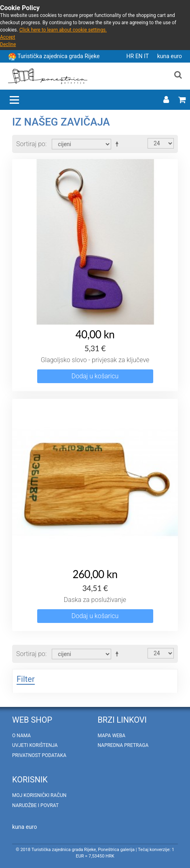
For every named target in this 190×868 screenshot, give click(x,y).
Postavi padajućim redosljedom (118, 144)
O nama (21, 736)
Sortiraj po (31, 144)
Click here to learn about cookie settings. (63, 30)
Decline (8, 44)
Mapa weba (111, 736)
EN (140, 56)
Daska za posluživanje (95, 600)
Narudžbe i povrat (35, 805)
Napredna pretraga (123, 745)
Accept (7, 37)
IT (147, 56)
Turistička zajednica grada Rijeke (58, 56)
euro (176, 56)
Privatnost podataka (39, 755)
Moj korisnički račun (39, 795)
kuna (164, 56)
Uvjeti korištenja (35, 745)
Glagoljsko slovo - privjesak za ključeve (95, 360)
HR (131, 56)
